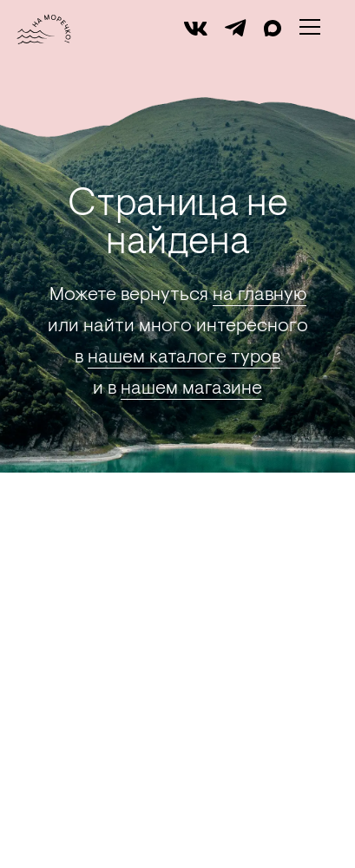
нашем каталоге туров (184, 358)
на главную (260, 296)
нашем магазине (191, 389)
